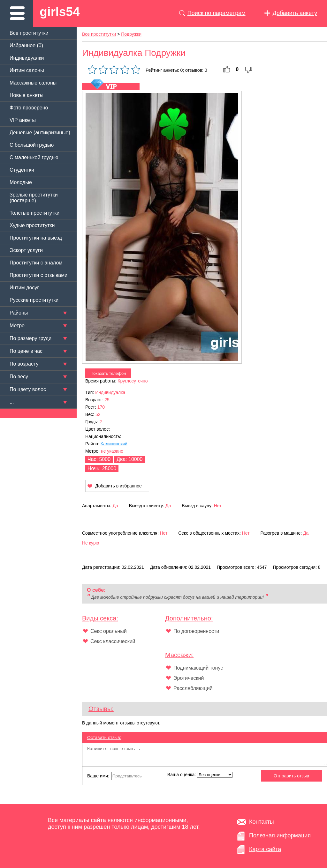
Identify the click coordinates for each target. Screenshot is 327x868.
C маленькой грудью (34, 157)
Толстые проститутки (34, 213)
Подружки (131, 34)
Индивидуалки (27, 58)
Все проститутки (29, 33)
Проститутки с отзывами (38, 275)
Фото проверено (29, 108)
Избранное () (26, 45)
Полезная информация (280, 835)
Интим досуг (24, 288)
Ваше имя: (127, 776)
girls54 (60, 12)
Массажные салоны (33, 83)
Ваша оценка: (200, 775)
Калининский (114, 444)
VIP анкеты (23, 120)
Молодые (21, 182)
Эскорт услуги (26, 250)
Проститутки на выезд (36, 238)
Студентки (22, 170)
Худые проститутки (32, 225)
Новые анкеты (27, 95)
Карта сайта (265, 849)
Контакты (262, 822)
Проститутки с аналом (36, 263)
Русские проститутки (34, 300)
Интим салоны (27, 70)
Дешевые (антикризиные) (40, 133)
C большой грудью (32, 145)
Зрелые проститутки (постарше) (34, 198)
